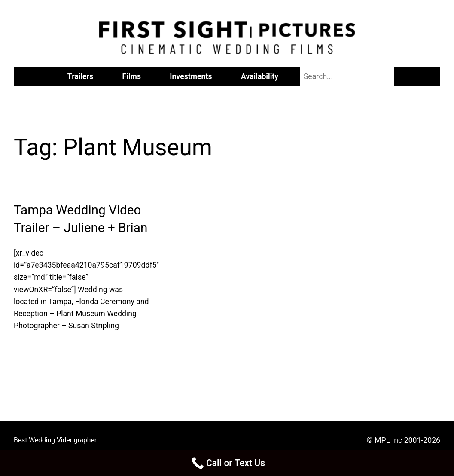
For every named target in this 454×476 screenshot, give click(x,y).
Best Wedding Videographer (55, 440)
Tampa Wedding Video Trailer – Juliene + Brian (81, 219)
